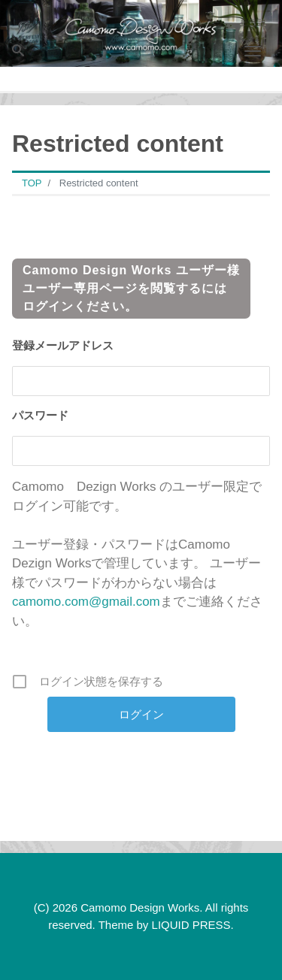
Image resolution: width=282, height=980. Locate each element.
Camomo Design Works (140, 907)
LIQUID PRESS (191, 925)
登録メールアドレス (63, 345)
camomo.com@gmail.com (86, 602)
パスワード (40, 415)
